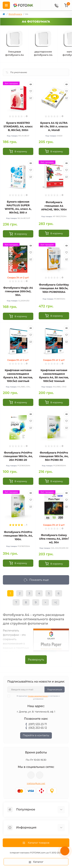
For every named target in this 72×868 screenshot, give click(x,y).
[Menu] (6, 5)
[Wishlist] (31, 91)
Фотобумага (15, 14)
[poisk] (46, 5)
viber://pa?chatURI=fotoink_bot (31, 775)
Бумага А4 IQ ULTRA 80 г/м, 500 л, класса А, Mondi (54, 126)
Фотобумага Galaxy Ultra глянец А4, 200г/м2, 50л (54, 539)
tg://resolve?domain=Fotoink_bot (40, 775)
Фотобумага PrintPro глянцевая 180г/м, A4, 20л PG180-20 (18, 456)
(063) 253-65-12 (38, 728)
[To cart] (18, 151)
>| (56, 602)
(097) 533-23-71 (38, 724)
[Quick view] (31, 84)
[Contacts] (56, 5)
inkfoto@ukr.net (36, 783)
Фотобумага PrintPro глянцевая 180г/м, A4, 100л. (18, 536)
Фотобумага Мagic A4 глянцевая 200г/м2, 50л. (18, 291)
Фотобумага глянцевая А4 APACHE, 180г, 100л (54, 206)
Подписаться (55, 689)
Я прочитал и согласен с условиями (36, 697)
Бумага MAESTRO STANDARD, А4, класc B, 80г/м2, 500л (18, 126)
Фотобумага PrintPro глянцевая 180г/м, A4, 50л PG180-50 (54, 456)
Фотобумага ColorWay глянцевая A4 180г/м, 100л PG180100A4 (54, 288)
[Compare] (31, 98)
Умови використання (38, 696)
